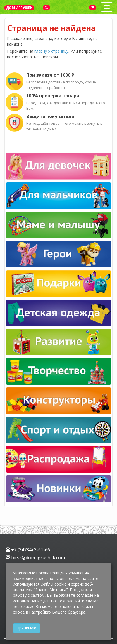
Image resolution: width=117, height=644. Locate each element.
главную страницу (51, 51)
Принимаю (26, 628)
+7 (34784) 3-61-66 (28, 550)
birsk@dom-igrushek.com (35, 558)
